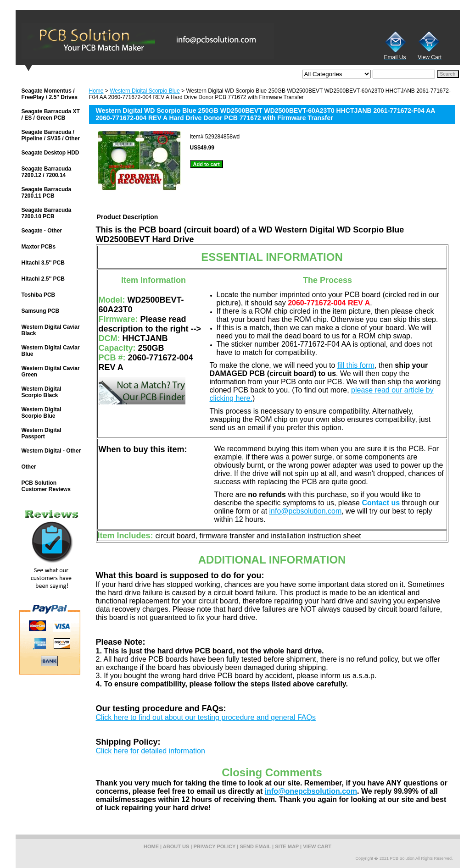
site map (287, 846)
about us (176, 846)
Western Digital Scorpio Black (42, 392)
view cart (317, 846)
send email (255, 846)
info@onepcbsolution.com (311, 791)
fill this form (356, 365)
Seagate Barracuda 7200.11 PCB (47, 193)
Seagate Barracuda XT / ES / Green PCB (51, 115)
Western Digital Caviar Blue (51, 351)
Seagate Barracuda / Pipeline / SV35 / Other (51, 135)
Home (96, 91)
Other (29, 467)
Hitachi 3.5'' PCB (43, 263)
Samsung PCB (41, 311)
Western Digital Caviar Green (51, 371)
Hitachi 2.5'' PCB (43, 279)
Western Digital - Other (51, 451)
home (151, 846)
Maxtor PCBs (39, 247)
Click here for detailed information (151, 751)
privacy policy (215, 846)
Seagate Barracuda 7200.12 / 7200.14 (47, 172)
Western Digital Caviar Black (51, 330)
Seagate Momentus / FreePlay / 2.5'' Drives (50, 94)
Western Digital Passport (42, 433)
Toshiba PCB (39, 295)
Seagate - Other (42, 231)
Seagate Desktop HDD (50, 153)
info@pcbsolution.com (306, 511)
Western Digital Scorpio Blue (145, 91)
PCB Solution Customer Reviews (46, 486)
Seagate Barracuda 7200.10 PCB (47, 213)
